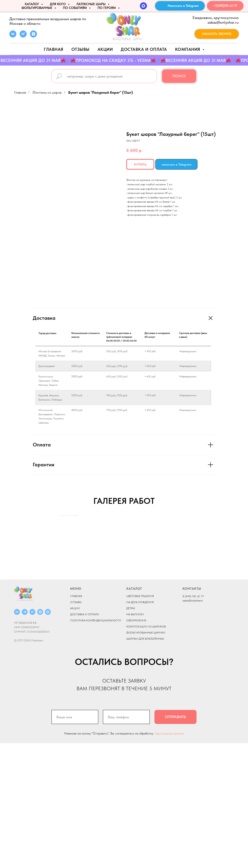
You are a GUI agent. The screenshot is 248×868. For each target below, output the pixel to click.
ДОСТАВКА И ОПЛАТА (84, 739)
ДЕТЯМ (131, 733)
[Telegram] (25, 737)
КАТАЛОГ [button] (32, 4)
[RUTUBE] (32, 737)
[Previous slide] (61, 578)
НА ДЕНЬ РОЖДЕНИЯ (140, 727)
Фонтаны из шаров (47, 92)
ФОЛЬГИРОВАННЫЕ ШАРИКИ (146, 757)
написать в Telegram (176, 164)
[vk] (13, 36)
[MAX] (143, 6)
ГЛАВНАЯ (76, 721)
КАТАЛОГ (134, 713)
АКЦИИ (105, 49)
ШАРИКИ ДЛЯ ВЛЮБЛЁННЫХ (145, 764)
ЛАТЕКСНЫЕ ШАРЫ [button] (91, 4)
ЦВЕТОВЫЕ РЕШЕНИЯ (140, 721)
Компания (188, 49)
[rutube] (23, 36)
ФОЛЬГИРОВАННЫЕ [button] (37, 8)
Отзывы (80, 49)
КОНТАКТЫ (192, 713)
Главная (54, 49)
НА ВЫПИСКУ (135, 739)
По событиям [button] (75, 8)
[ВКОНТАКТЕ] (17, 737)
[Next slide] (187, 578)
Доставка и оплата (144, 49)
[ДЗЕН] (40, 737)
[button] (217, 34)
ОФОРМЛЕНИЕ (136, 745)
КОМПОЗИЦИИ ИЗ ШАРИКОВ (146, 751)
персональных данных (169, 858)
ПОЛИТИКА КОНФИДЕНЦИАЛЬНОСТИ (96, 745)
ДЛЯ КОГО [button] (58, 4)
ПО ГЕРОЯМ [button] (107, 8)
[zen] (33, 36)
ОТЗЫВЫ (76, 727)
